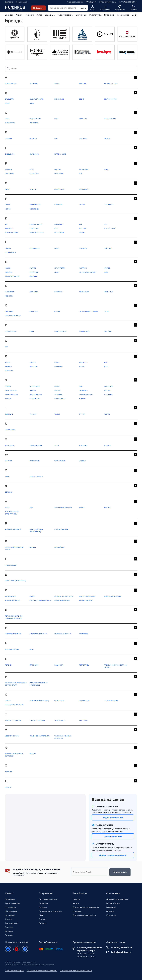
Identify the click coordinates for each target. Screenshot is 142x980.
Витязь (33, 547)
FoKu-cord (59, 174)
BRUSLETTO (9, 99)
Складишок (84, 701)
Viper (57, 445)
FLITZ (32, 170)
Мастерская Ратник (13, 634)
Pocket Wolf (84, 331)
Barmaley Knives (37, 99)
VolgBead (83, 445)
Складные (10, 899)
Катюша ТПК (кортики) (64, 596)
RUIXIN (8, 362)
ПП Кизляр (34, 665)
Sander (57, 390)
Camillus (83, 119)
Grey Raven (84, 189)
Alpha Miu (34, 83)
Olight (57, 312)
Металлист (84, 634)
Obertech (34, 312)
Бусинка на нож (61, 530)
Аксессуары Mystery (63, 508)
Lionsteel (108, 248)
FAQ (41, 915)
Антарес (107, 508)
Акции (76, 903)
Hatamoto (58, 205)
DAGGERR (8, 138)
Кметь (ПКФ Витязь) (87, 596)
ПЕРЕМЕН (9, 665)
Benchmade (59, 99)
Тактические (11, 923)
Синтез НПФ (59, 701)
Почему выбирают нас (117, 899)
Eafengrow (34, 154)
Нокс (32, 649)
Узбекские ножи (12, 736)
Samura (33, 390)
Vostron (107, 445)
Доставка (9, 2)
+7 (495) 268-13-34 (113, 836)
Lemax (57, 248)
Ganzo (8, 189)
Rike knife (58, 366)
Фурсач (33, 754)
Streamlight (35, 399)
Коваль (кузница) (13, 600)
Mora (106, 272)
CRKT (56, 119)
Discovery (83, 138)
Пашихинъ (59, 665)
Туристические (12, 903)
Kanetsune (34, 229)
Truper (107, 414)
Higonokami (109, 205)
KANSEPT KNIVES (36, 225)
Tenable (33, 414)
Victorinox (10, 445)
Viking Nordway (36, 445)
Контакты (111, 915)
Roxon (82, 366)
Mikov (57, 272)
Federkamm (84, 170)
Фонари (9, 931)
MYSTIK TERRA (60, 268)
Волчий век (59, 547)
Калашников (10, 596)
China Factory (110, 119)
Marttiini (83, 268)
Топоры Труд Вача (37, 720)
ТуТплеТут (83, 720)
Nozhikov (9, 296)
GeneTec (33, 189)
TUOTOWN (9, 414)
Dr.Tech (107, 138)
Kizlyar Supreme (12, 233)
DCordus (33, 138)
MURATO (33, 268)
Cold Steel (34, 123)
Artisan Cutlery (111, 83)
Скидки (76, 899)
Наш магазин (22, 2)
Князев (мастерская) (113, 596)
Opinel (107, 312)
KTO (105, 225)
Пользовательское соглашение (42, 971)
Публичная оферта (14, 971)
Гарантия (43, 903)
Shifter (107, 390)
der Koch (9, 492)
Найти (83, 8)
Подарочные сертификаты (86, 907)
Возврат (43, 907)
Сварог (8, 701)
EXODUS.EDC (10, 154)
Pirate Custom (60, 331)
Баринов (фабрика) (13, 530)
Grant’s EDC (59, 189)
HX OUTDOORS (35, 205)
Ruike (106, 366)
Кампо (32, 596)
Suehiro (82, 399)
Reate (106, 362)
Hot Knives (34, 209)
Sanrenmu (83, 390)
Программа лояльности (84, 915)
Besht (82, 99)
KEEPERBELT (59, 225)
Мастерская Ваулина (38, 634)
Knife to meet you (37, 233)
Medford (9, 272)
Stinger (8, 399)
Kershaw (83, 229)
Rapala (33, 362)
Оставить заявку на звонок (113, 855)
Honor (8, 209)
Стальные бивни (111, 701)
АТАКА (7, 508)
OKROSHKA (9, 312)
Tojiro (57, 414)
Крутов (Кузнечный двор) (41, 600)
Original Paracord (13, 316)
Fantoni (58, 170)
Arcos (57, 83)
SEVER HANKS (35, 386)
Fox (81, 174)
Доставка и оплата (48, 899)
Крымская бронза (62, 600)
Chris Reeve (10, 123)
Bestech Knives (110, 99)
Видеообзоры (113, 903)
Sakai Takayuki (11, 390)
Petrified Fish (11, 331)
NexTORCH (58, 292)
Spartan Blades (11, 394)
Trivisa (82, 414)
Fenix (106, 170)
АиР (31, 508)
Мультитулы (11, 911)
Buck (32, 103)
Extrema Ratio (60, 154)
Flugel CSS (34, 174)
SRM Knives (108, 386)
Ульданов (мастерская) (40, 736)
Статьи (42, 919)
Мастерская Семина (63, 634)
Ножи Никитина (12, 649)
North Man (108, 292)
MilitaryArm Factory (88, 272)
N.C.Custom (10, 292)
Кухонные (10, 915)
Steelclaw (108, 394)
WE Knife (9, 461)
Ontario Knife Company (89, 312)
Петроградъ (84, 665)
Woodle (82, 461)
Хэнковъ (9, 772)
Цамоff (8, 787)
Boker (7, 103)
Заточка (9, 935)
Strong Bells (60, 399)
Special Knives (36, 394)
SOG (81, 386)
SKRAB (57, 386)
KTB (81, 225)
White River (35, 461)
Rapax (57, 362)
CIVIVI (7, 119)
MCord (8, 268)
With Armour (60, 461)
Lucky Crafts (11, 252)
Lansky (8, 248)
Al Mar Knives (11, 83)
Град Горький (11, 565)
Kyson (82, 233)
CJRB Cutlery (35, 119)
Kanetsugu (10, 229)
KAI (6, 225)
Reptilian (34, 366)
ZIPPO (7, 476)
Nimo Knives (84, 292)
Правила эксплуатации (50, 911)
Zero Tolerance (36, 476)
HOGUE (8, 205)
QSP (7, 347)
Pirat (32, 331)
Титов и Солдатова (13, 720)
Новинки (77, 911)
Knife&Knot (59, 233)
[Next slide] (136, 15)
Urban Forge (10, 430)
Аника (82, 508)
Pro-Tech (108, 331)
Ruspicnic (9, 371)
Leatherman (35, 248)
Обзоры (43, 923)
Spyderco (58, 394)
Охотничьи (10, 907)
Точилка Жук (60, 720)
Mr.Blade (33, 276)
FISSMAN (8, 170)
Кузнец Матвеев (86, 600)
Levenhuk (83, 248)
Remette (8, 366)
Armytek (83, 83)
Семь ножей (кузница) (39, 701)
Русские (9, 927)
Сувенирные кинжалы (15, 705)
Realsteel (83, 362)
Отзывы (110, 911)
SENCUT (8, 386)
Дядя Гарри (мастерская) (16, 581)
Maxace (107, 268)
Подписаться (120, 872)
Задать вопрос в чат (113, 817)
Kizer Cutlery (109, 229)
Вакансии (111, 907)
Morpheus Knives (12, 276)
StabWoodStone (86, 394)
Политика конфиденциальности (76, 971)
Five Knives (10, 174)
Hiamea (82, 205)
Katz (56, 229)
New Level (34, 292)
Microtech (34, 272)
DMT (56, 138)
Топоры (9, 919)
